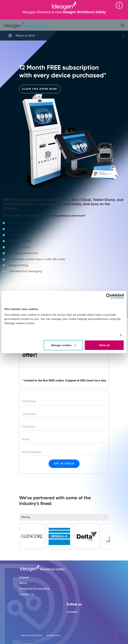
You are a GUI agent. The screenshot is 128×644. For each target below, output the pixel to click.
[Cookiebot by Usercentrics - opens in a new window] (109, 296)
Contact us (26, 594)
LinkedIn (72, 612)
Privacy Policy (53, 635)
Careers (24, 577)
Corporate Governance (34, 589)
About (23, 583)
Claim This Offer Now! (40, 89)
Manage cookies (63, 345)
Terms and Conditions (32, 635)
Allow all (104, 345)
